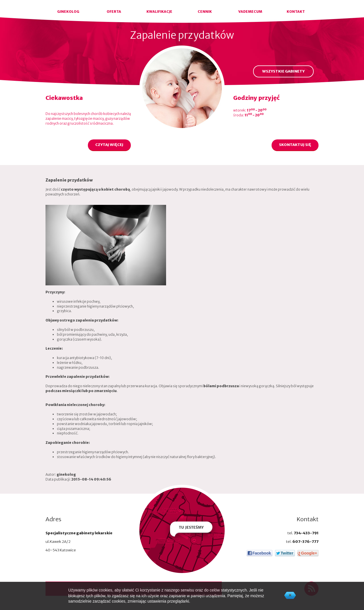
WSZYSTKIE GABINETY (283, 71)
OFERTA (114, 12)
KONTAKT (296, 12)
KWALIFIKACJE (159, 12)
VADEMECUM (250, 12)
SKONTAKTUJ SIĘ (295, 145)
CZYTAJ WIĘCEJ (109, 145)
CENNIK (205, 12)
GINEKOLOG (68, 12)
